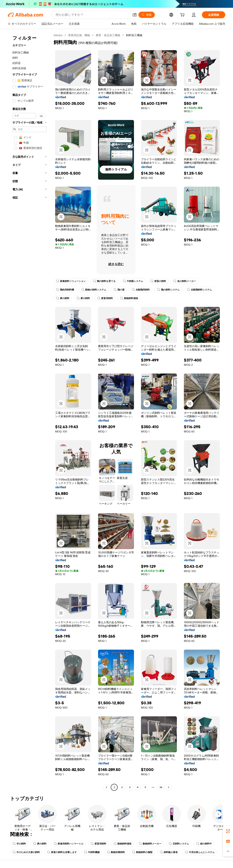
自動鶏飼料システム (199, 290)
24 (161, 787)
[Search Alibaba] (92, 15)
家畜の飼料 (158, 281)
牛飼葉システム (133, 281)
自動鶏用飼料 (141, 290)
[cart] (183, 15)
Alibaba (58, 35)
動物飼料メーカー (150, 844)
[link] (228, 831)
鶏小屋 (119, 290)
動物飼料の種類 (142, 852)
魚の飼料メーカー (185, 281)
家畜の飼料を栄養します (62, 852)
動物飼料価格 (129, 298)
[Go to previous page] (106, 787)
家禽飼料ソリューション (71, 281)
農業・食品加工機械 (108, 35)
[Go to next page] (169, 787)
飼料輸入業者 (169, 852)
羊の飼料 (19, 844)
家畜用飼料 (105, 298)
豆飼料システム (179, 844)
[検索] (147, 15)
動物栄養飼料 (116, 852)
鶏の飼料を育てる (104, 281)
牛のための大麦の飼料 (26, 852)
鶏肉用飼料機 (65, 290)
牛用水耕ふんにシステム (200, 852)
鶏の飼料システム (168, 290)
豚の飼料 (63, 298)
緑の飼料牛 (204, 844)
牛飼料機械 (92, 852)
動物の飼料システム (94, 290)
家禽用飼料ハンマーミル (69, 844)
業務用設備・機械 (79, 35)
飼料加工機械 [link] (134, 35)
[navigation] (30, 412)
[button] (135, 15)
